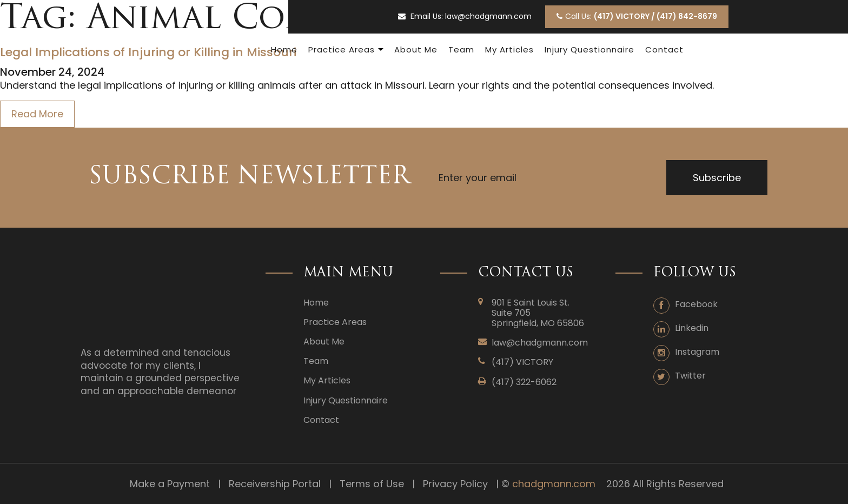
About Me (416, 49)
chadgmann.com (554, 484)
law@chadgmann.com (488, 16)
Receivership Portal (275, 484)
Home (284, 49)
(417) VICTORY (522, 362)
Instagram (697, 352)
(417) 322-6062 (524, 382)
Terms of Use (372, 484)
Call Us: (637, 16)
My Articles (509, 49)
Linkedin (692, 328)
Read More (37, 114)
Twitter (690, 376)
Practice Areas (342, 49)
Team (461, 49)
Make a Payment (170, 484)
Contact (664, 49)
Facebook (696, 304)
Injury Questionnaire (589, 49)
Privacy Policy (455, 484)
